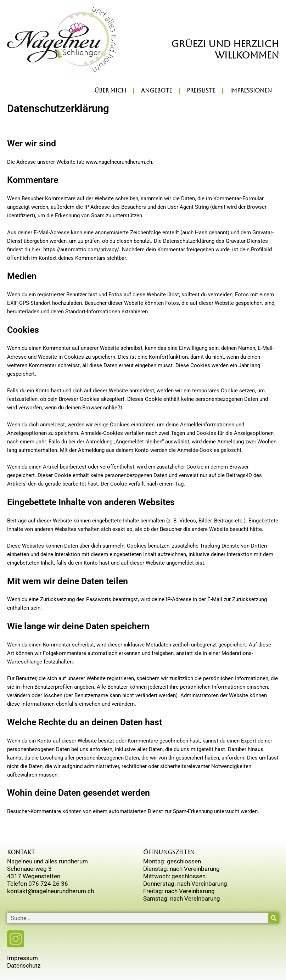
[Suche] (274, 918)
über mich (110, 91)
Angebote (156, 91)
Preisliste (201, 91)
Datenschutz (24, 965)
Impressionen (251, 91)
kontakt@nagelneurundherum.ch (51, 891)
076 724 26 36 (48, 884)
